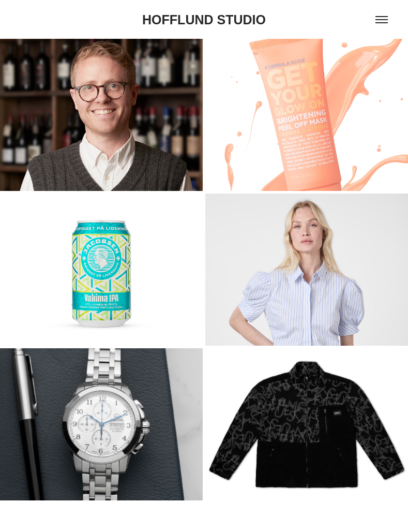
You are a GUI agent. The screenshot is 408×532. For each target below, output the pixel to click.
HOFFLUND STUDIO (204, 20)
